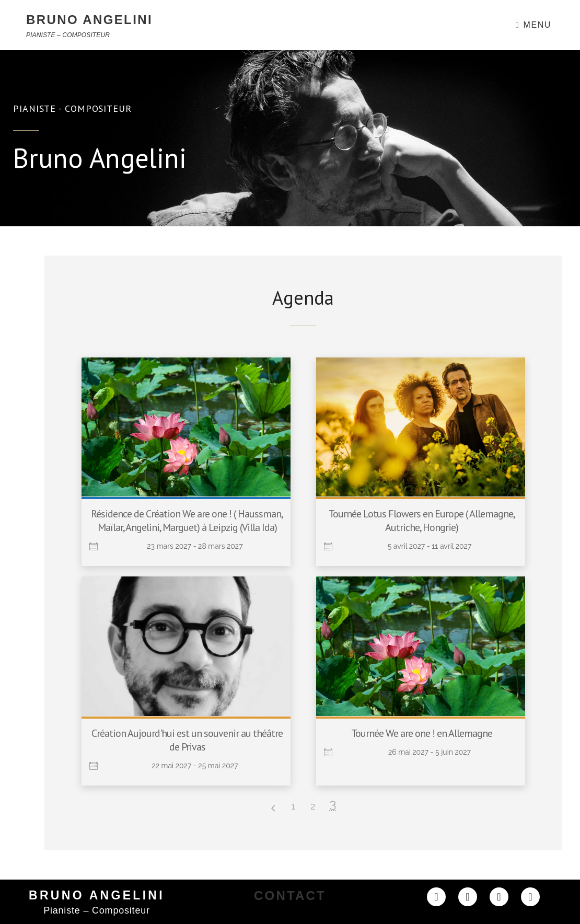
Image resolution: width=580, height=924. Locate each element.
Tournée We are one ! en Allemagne (422, 733)
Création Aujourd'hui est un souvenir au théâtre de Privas (187, 740)
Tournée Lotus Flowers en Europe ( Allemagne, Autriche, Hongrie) (422, 521)
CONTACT (290, 896)
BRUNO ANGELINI (89, 20)
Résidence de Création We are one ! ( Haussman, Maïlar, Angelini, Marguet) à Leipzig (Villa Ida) (187, 521)
